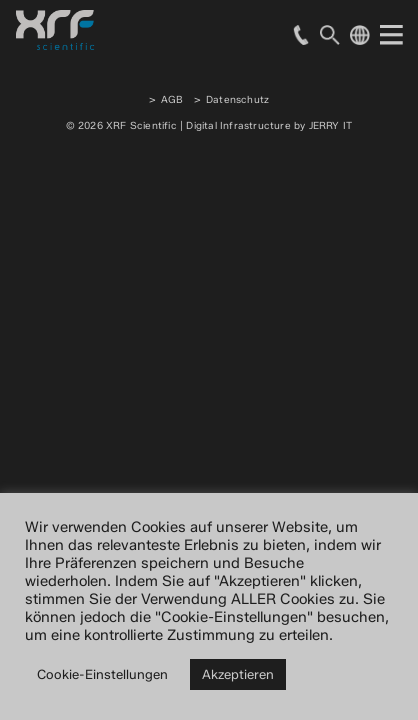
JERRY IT (331, 125)
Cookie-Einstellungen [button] (102, 674)
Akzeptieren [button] (238, 674)
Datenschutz (237, 99)
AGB (172, 99)
